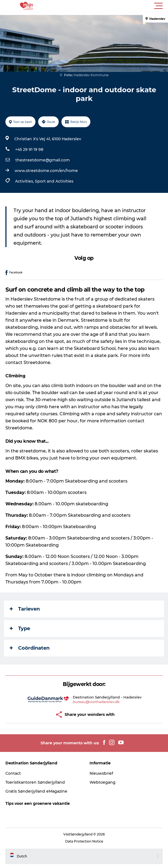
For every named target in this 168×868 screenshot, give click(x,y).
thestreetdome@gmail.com (43, 160)
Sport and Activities (54, 181)
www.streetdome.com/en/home (46, 171)
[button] (108, 6)
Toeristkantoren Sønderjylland (35, 782)
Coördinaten (30, 648)
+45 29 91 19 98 (29, 149)
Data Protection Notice (84, 841)
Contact (13, 773)
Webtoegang (103, 782)
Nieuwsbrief (101, 773)
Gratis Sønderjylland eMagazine (36, 791)
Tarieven (25, 609)
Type (20, 628)
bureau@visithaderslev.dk (96, 702)
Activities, (25, 181)
